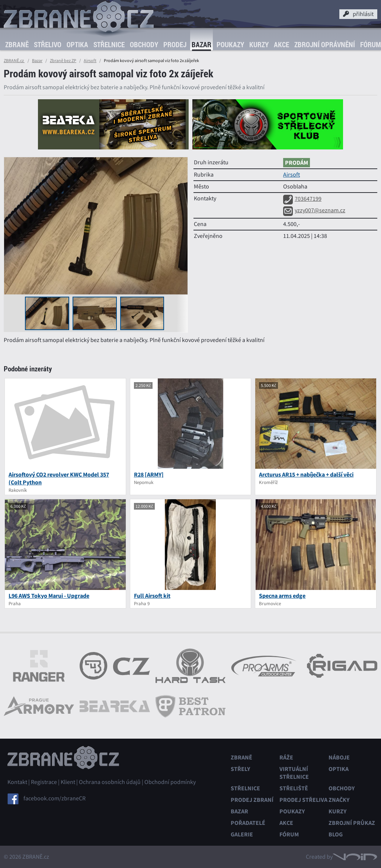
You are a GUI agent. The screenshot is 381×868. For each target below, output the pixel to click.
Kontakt (17, 782)
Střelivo (48, 45)
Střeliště (294, 788)
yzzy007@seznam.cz (314, 210)
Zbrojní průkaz (352, 823)
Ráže (286, 757)
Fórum (289, 834)
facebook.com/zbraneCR (55, 798)
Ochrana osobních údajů (110, 782)
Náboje (339, 757)
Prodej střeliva (303, 800)
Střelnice (109, 45)
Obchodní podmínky (170, 782)
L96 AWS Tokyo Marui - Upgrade (49, 596)
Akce (281, 45)
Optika (77, 45)
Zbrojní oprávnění (325, 45)
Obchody (144, 45)
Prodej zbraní (252, 800)
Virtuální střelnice (294, 773)
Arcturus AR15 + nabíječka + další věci (306, 475)
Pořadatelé (248, 823)
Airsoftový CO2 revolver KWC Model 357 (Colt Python (59, 478)
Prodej (175, 45)
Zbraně (17, 45)
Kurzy (259, 45)
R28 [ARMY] (149, 475)
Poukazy (230, 45)
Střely (240, 769)
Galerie (242, 834)
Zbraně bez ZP (63, 61)
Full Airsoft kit (152, 596)
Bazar (201, 45)
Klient (68, 782)
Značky (339, 800)
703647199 (302, 199)
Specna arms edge (282, 596)
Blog (336, 834)
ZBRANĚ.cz (14, 61)
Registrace (44, 782)
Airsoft (90, 61)
